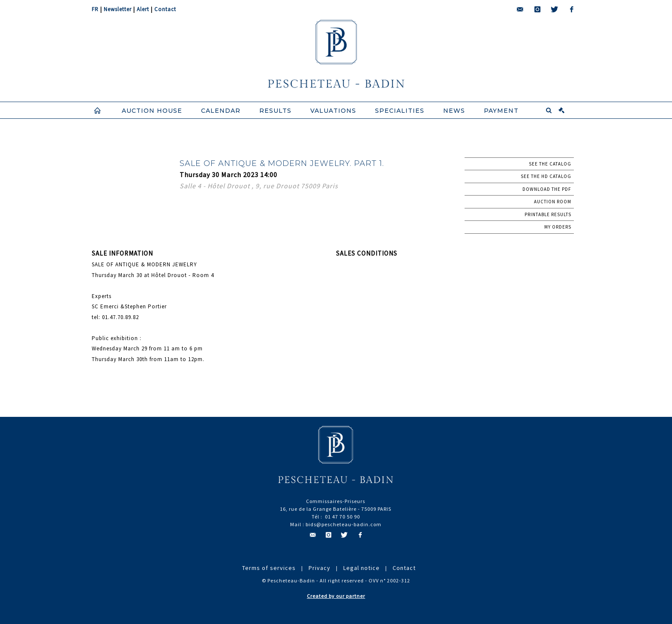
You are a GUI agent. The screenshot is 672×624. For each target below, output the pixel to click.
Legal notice (361, 568)
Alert (143, 9)
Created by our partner (336, 596)
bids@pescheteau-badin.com (343, 524)
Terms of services (269, 568)
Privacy (319, 568)
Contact (165, 9)
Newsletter (118, 9)
